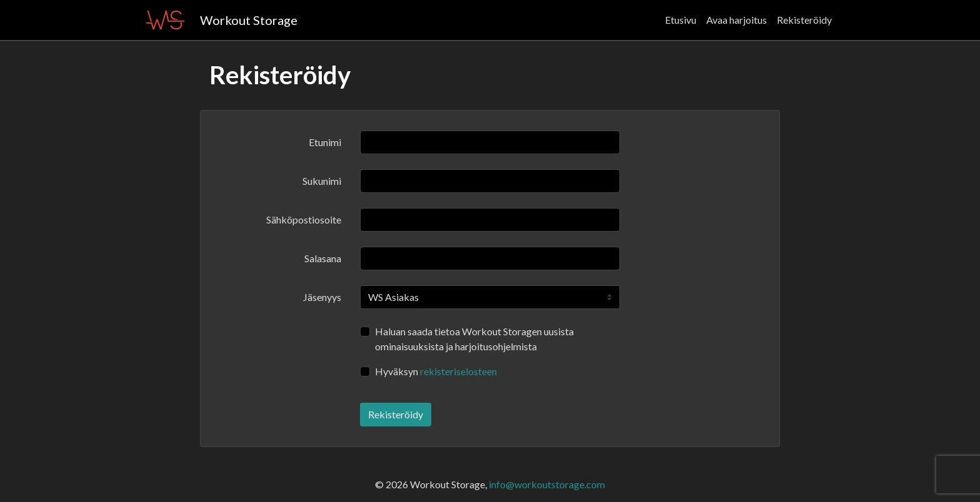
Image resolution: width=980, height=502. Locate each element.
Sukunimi (322, 181)
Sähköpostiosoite (304, 219)
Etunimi (325, 142)
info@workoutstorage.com (547, 484)
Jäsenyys (322, 297)
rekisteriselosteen (458, 371)
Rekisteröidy (804, 20)
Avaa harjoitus (737, 20)
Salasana (323, 258)
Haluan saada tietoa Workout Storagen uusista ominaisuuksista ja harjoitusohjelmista (474, 339)
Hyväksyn (436, 371)
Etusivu (681, 20)
